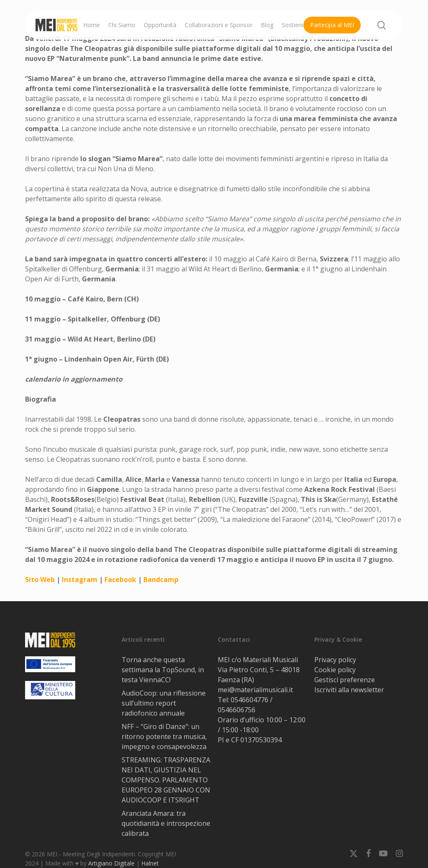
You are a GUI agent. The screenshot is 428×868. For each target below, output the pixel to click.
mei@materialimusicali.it (255, 690)
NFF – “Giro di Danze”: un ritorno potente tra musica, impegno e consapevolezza (164, 736)
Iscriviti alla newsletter (349, 690)
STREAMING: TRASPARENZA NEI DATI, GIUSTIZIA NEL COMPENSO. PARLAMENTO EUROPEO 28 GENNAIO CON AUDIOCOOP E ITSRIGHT (166, 780)
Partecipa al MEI (332, 25)
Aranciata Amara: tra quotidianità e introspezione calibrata (166, 823)
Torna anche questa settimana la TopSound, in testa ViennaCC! (163, 670)
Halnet (150, 863)
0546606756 (237, 710)
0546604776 (250, 700)
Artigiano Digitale (111, 863)
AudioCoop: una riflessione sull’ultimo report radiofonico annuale (164, 703)
